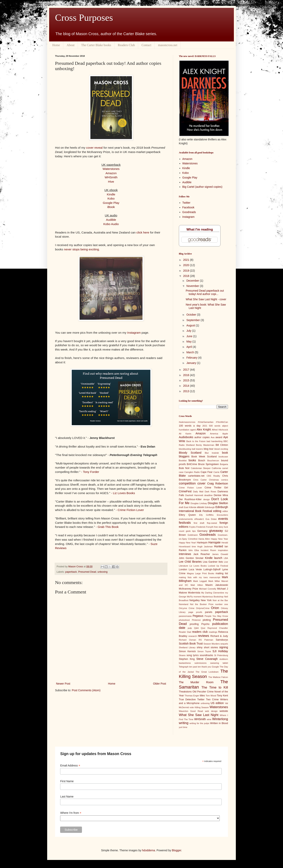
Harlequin (202, 543)
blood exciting (221, 449)
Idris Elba (194, 550)
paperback (71, 572)
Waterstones (111, 169)
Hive (111, 182)
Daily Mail (198, 492)
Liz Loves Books (124, 493)
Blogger (176, 850)
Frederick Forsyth (205, 527)
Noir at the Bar (220, 600)
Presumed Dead (87, 572)
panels (209, 612)
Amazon (111, 173)
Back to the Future (196, 441)
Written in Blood (219, 723)
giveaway (216, 531)
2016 (187, 375)
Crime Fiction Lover (131, 510)
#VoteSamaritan (206, 422)
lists (221, 562)
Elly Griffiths (206, 515)
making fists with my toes (193, 577)
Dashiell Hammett (194, 495)
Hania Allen (204, 539)
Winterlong (220, 719)
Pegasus (198, 616)
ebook (200, 507)
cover (201, 483)
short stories (211, 647)
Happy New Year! (187, 543)
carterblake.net (196, 476)
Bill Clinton (222, 445)
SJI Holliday (220, 651)
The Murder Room (196, 682)
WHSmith (111, 177)
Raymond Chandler (218, 628)
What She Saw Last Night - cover (206, 299)
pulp (190, 628)
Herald (225, 543)
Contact (146, 45)
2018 (187, 276)
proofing (194, 624)
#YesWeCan (222, 422)
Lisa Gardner (210, 562)
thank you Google (210, 667)
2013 (187, 391)
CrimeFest (185, 491)
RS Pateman (206, 640)
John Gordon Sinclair (191, 558)
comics (225, 480)
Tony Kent (222, 696)
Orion (215, 608)
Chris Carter (200, 480)
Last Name (67, 797)
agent (193, 430)
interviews (185, 554)
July (189, 331)
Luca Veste (195, 570)
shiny (200, 647)
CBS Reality (213, 476)
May (189, 342)
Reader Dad (185, 632)
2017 (187, 370)
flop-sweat (212, 523)
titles (202, 696)
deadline (208, 495)
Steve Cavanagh (207, 659)
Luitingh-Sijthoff (212, 570)
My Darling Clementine (213, 593)
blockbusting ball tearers (191, 449)
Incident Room (208, 550)
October (192, 315)
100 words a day (190, 426)
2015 (187, 380)
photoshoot (184, 620)
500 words (215, 426)
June (190, 336)
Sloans (182, 655)
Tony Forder (91, 472)
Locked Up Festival (218, 566)
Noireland (184, 604)
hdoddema (149, 850)
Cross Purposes (84, 18)
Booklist (183, 461)
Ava (213, 437)
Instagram (134, 333)
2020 (187, 265)
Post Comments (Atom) (86, 690)
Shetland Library (187, 647)
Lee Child (185, 562)
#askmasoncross (187, 422)
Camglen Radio (192, 472)
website (224, 711)
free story (219, 527)
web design (211, 711)
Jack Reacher (202, 554)
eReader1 (199, 519)
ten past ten (195, 667)
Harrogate (214, 542)
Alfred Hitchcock (220, 430)
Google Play (111, 203)
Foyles (192, 527)
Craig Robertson (218, 483)
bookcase (223, 457)
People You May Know (216, 616)
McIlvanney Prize (188, 589)
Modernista (194, 593)
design (206, 499)
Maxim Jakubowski (217, 585)
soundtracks (206, 655)
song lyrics (192, 655)
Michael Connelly (208, 589)
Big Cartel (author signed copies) (202, 187)
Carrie (216, 472)
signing (224, 647)
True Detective (187, 700)
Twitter (186, 203)
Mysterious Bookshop (213, 597)
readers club (200, 632)
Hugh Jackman (205, 547)
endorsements (186, 519)
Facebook (188, 207)
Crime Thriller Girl (216, 488)
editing (217, 511)
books (192, 460)
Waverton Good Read (191, 711)
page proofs (195, 612)
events (223, 519)
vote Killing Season (199, 707)
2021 (187, 260)
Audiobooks (186, 437)
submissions (200, 663)
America (214, 434)
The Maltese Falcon (218, 677)
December (193, 281)
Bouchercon (213, 461)
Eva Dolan (211, 519)
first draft (199, 523)
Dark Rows (210, 492)
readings (213, 632)
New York (206, 600)
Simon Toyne (204, 651)
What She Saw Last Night (199, 715)
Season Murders (212, 644)
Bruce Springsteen (208, 464)
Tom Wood (211, 696)
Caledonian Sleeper (201, 468)
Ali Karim (185, 434)
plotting (207, 620)
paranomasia (185, 616)
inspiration (223, 550)
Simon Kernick (187, 651)
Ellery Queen (187, 515)
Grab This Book (108, 527)
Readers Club (126, 45)
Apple (225, 434)
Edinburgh (210, 507)
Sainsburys (222, 640)
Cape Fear (207, 472)
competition (187, 483)
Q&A (196, 628)
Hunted (218, 546)
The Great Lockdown (207, 672)
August (191, 325)
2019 (187, 271)
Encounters (222, 515)
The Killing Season (203, 674)
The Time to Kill (215, 687)
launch (218, 558)
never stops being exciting (81, 249)
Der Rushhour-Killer (190, 499)
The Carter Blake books (96, 45)
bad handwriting (215, 441)
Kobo (111, 198)
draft (181, 507)
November (193, 286)
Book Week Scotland (204, 457)
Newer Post (63, 684)
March (191, 352)
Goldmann (193, 535)
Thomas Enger (192, 696)
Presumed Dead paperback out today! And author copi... (205, 292)
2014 (187, 386)
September (193, 320)
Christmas (214, 480)
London (183, 570)
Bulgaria (224, 464)
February (192, 358)
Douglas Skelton (218, 503)
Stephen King (187, 659)
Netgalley (195, 600)
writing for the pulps (199, 723)
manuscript (215, 577)
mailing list (222, 573)
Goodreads (189, 212)
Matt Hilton (197, 585)
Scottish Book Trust (191, 644)
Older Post (160, 684)
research (193, 636)
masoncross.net (168, 45)
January (192, 363)
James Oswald (220, 554)
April (189, 347)
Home (56, 45)
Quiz (203, 628)
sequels (224, 644)
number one (222, 604)
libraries (197, 562)
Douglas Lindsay (199, 503)
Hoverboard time (187, 547)
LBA (226, 558)
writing (184, 723)
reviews (204, 636)
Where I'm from (71, 813)
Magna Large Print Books (201, 573)
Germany (202, 531)
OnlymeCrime (203, 608)
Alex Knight (204, 429)
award (219, 437)
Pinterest (196, 620)
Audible (111, 220)
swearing (215, 663)
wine (209, 719)
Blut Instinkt (212, 453)
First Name (67, 781)
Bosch (202, 461)
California (216, 468)
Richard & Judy (219, 636)
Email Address (70, 766)
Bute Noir (184, 468)
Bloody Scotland (190, 453)
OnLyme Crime (187, 608)
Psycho (205, 624)
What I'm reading (200, 229)
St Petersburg (221, 655)
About (71, 45)
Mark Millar (214, 581)
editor (225, 511)
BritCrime (192, 464)
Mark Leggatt (200, 581)
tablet (225, 663)
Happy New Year (219, 539)
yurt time (183, 727)
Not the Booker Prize (202, 604)
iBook (111, 207)
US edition (217, 703)
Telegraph (184, 667)
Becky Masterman (205, 445)
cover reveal (94, 148)
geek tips (191, 531)
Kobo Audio (111, 224)
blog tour (209, 449)
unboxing (102, 572)
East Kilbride (190, 507)
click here (143, 232)
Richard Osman (187, 640)
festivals (185, 523)
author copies (202, 437)
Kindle (111, 194)
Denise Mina (221, 495)
